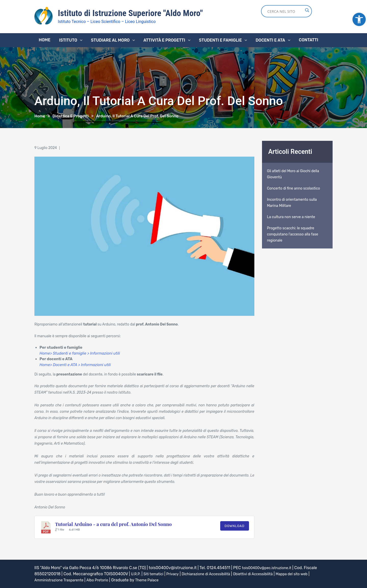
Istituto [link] (68, 40)
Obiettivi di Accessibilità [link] (267, 574)
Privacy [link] (177, 574)
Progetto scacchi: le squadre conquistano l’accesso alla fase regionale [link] (293, 234)
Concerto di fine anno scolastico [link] (294, 188)
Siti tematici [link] (156, 574)
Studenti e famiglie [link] (221, 40)
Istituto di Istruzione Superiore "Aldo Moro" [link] (136, 13)
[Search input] (285, 11)
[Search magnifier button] (307, 10)
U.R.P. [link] (136, 574)
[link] (359, 19)
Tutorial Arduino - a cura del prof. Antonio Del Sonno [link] (113, 524)
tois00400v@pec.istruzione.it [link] (270, 567)
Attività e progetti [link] (164, 40)
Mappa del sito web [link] (311, 574)
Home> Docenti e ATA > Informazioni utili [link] (75, 365)
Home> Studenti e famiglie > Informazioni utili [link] (80, 353)
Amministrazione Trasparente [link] (62, 580)
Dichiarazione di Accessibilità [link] (214, 574)
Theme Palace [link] (158, 580)
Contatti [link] (309, 40)
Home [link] (45, 40)
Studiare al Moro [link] (110, 40)
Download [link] (235, 526)
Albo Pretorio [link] (105, 580)
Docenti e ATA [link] (270, 40)
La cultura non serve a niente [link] (291, 217)
